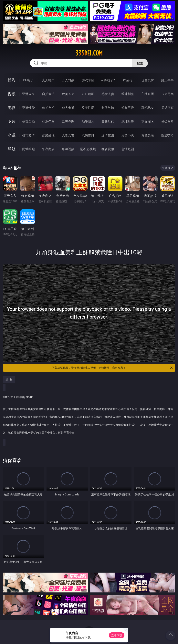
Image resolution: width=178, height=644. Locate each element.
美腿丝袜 (108, 121)
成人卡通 (68, 108)
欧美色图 (68, 121)
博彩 (12, 80)
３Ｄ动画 (88, 94)
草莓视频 (68, 149)
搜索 (140, 63)
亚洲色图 (48, 121)
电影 (12, 108)
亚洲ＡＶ (28, 94)
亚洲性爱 (28, 108)
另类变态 (167, 108)
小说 (12, 135)
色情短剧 (128, 149)
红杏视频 (108, 149)
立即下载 (117, 635)
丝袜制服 (128, 94)
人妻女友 (68, 135)
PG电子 (28, 80)
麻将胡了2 (108, 80)
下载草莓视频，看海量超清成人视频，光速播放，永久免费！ (113, 368)
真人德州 (48, 80)
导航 (12, 149)
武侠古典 (88, 135)
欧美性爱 (88, 108)
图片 (12, 121)
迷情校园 (108, 135)
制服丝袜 (108, 108)
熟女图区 (148, 121)
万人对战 (68, 80)
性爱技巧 (167, 135)
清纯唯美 (128, 121)
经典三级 (128, 108)
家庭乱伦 (48, 135)
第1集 (9, 379)
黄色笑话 (148, 135)
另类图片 (167, 121)
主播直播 (148, 94)
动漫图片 (88, 121)
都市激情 (28, 135)
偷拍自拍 (48, 108)
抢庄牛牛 (167, 80)
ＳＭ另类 (167, 94)
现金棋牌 (148, 80)
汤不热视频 (88, 149)
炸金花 (128, 80)
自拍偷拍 (48, 94)
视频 (12, 94)
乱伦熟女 (148, 108)
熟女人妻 (108, 94)
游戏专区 (88, 80)
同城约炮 (28, 149)
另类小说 (128, 135)
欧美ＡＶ (68, 94)
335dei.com (89, 53)
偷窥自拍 (28, 121)
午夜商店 (48, 149)
